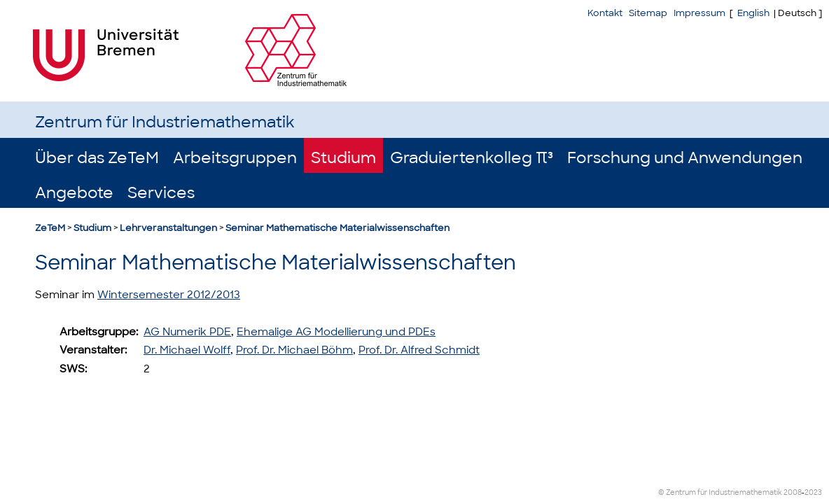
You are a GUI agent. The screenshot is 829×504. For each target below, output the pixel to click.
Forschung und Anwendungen (685, 158)
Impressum (699, 13)
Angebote (74, 193)
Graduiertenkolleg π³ (472, 158)
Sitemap (648, 13)
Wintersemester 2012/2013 (169, 295)
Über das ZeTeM (97, 158)
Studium (343, 158)
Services (161, 193)
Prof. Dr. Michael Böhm (294, 350)
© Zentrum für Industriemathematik (720, 492)
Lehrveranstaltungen (168, 228)
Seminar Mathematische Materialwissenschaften (337, 228)
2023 (813, 492)
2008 (793, 492)
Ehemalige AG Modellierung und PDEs (336, 332)
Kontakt (605, 13)
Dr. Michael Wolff (187, 350)
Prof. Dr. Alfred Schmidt (419, 350)
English (753, 13)
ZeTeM (50, 228)
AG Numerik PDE (187, 332)
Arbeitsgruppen (235, 158)
